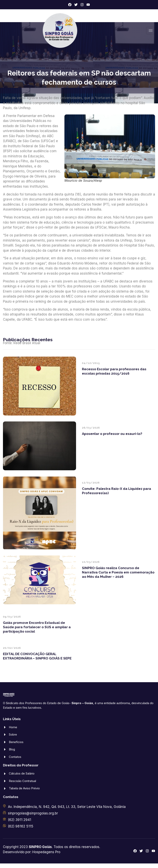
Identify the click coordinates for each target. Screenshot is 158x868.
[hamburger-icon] (151, 31)
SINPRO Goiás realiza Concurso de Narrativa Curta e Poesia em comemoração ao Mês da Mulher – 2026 (118, 572)
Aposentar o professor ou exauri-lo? (112, 434)
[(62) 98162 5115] (4, 826)
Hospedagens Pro (46, 852)
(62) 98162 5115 (21, 826)
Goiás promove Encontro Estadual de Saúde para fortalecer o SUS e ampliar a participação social (37, 627)
